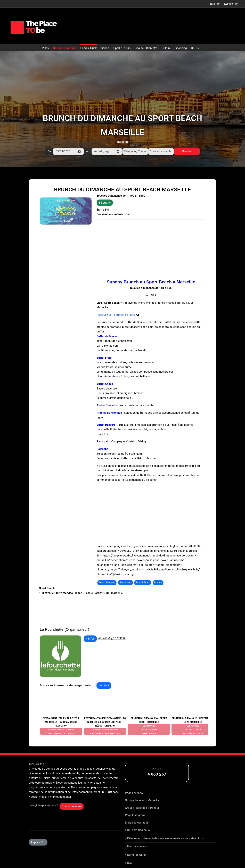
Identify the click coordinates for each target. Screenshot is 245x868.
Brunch (158, 583)
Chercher (187, 151)
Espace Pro (38, 842)
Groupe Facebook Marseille (142, 800)
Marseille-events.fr (137, 823)
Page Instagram (135, 815)
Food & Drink (143, 583)
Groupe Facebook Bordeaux (142, 808)
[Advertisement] (108, 83)
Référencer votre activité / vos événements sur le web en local (166, 838)
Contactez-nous (72, 806)
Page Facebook (135, 793)
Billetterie (105, 203)
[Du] (68, 152)
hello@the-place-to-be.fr (44, 805)
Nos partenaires (137, 846)
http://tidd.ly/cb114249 (112, 638)
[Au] (107, 152)
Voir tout (104, 685)
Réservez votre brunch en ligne (118, 315)
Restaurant (125, 583)
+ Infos (90, 639)
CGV (130, 863)
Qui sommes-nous (138, 830)
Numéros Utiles (137, 855)
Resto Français (107, 583)
